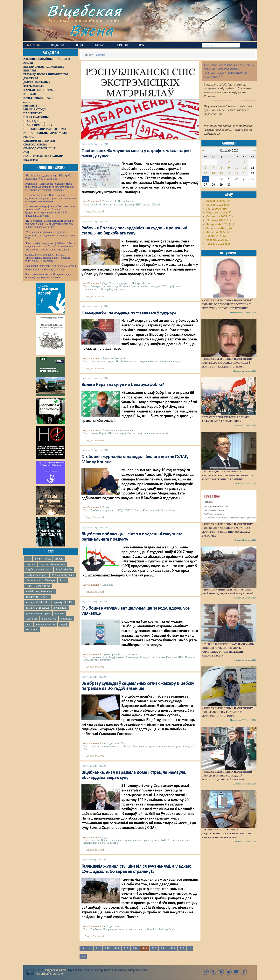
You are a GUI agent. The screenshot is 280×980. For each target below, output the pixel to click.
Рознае (106, 507)
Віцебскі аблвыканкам (52, 564)
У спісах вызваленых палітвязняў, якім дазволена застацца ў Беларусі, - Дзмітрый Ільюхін (227, 776)
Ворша (59, 559)
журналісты (60, 608)
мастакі (155, 511)
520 (154, 949)
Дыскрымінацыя (142, 283)
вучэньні (138, 929)
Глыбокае (96, 511)
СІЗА (29, 586)
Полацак (50, 580)
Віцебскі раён (64, 570)
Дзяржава (108, 585)
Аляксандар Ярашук (137, 657)
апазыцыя (120, 433)
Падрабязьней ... (96, 212)
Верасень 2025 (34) (219, 228)
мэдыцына (166, 361)
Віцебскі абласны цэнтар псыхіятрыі (137, 361)
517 (126, 949)
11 (245, 168)
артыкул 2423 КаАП (37, 608)
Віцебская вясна (56, 970)
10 (237, 168)
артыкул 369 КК (63, 602)
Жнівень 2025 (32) (218, 232)
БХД (48, 559)
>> (83, 956)
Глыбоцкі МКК (175, 657)
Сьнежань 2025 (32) (220, 217)
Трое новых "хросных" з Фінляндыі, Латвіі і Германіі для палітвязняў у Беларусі (50, 267)
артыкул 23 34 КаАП (38, 602)
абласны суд (43, 586)
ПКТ (139, 205)
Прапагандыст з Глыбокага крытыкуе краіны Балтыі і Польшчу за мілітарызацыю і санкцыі (228, 475)
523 (182, 949)
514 (98, 949)
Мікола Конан (168, 511)
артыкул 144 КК (160, 840)
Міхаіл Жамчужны (63, 575)
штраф (63, 624)
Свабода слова (111, 743)
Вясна (91, 30)
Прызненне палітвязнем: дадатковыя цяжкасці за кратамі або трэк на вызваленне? (226, 833)
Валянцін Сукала (129, 286)
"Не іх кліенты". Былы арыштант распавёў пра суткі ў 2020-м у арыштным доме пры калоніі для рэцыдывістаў (49, 224)
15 (221, 173)
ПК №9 (156, 205)
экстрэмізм (32, 630)
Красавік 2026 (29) (218, 201)
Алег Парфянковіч (113, 657)
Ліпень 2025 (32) (217, 236)
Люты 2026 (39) (217, 209)
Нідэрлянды (110, 929)
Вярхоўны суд (110, 286)
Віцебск (30, 564)
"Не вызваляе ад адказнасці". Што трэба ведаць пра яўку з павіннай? (48, 177)
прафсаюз (67, 619)
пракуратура (49, 619)
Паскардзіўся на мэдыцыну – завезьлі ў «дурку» (129, 313)
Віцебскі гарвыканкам (38, 570)
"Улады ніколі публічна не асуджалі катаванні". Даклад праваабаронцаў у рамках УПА (51, 235)
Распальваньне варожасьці (118, 430)
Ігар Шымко (158, 657)
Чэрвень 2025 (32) (218, 240)
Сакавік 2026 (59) (218, 205)
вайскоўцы (151, 929)
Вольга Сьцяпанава (112, 840)
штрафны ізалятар (124, 205)
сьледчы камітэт (46, 624)
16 (229, 173)
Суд (104, 283)
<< (83, 949)
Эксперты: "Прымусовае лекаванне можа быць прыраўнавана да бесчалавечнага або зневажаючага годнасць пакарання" (49, 187)
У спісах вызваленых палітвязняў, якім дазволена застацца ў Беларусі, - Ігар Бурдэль (227, 712)
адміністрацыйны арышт (40, 591)
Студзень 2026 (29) (219, 213)
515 (107, 949)
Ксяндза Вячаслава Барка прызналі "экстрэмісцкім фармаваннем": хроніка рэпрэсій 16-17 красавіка (47, 258)
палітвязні (32, 619)
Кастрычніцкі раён (36, 575)
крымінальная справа (38, 613)
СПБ (165, 286)
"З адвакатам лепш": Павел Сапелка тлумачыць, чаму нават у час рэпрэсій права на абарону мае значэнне (50, 198)
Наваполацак (33, 580)
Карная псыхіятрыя (114, 358)
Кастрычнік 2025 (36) (220, 224)
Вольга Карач (98, 433)
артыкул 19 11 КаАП (38, 597)
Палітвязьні (109, 201)
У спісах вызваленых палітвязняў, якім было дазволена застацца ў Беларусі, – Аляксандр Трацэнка (227, 304)
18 (245, 173)
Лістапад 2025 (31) (219, 220)
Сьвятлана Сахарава (143, 746)
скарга (147, 205)
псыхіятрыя (108, 361)
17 (237, 173)
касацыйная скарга (94, 843)
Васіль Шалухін (137, 433)
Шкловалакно (91, 289)
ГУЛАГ (129, 511)
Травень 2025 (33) (218, 244)
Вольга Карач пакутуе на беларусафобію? (123, 385)
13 (206, 173)
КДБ (121, 511)
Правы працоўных (119, 283)
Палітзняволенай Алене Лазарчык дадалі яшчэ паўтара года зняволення (49, 276)
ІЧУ (28, 559)
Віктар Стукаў (109, 289)
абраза (127, 746)
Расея (63, 580)
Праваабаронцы (127, 201)
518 (135, 949)
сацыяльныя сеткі (157, 433)
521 (163, 949)
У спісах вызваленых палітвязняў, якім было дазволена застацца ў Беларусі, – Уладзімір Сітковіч (227, 363)
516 (117, 949)
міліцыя (59, 613)
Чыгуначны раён (180, 840)
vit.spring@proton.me (49, 973)
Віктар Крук (142, 511)
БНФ (38, 559)
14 (213, 173)
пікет (29, 624)
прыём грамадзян (150, 286)
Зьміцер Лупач (167, 929)
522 (173, 949)
